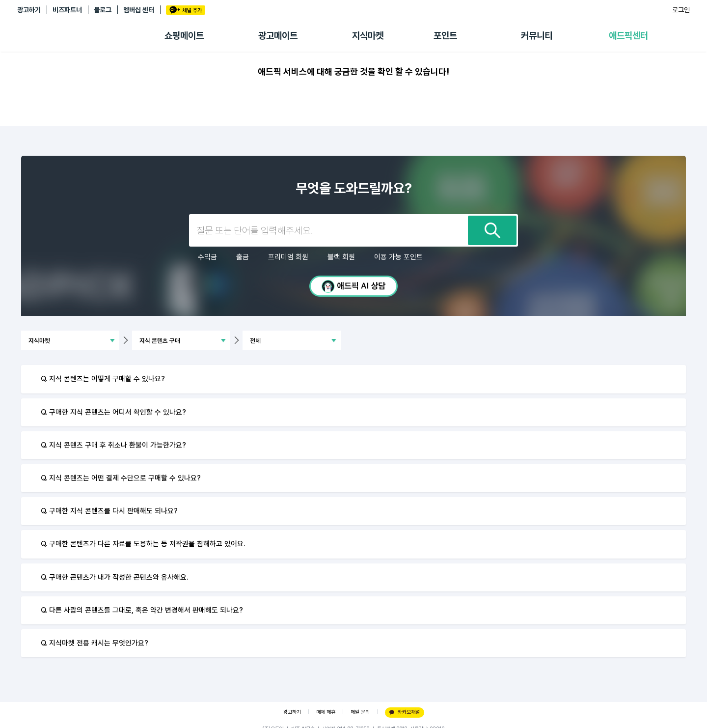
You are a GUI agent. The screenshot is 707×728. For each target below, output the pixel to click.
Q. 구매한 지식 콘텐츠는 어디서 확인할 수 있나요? (113, 412)
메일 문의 (360, 712)
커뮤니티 (537, 36)
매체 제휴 (326, 712)
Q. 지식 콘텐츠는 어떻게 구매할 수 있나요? (103, 379)
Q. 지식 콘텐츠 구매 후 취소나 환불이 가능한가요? (113, 445)
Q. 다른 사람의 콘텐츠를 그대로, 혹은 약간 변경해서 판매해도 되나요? (142, 610)
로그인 (681, 10)
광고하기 (29, 10)
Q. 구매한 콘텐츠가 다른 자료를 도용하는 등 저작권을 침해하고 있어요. (143, 544)
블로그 (103, 10)
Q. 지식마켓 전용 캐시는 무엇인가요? (95, 643)
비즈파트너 (67, 10)
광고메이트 (278, 36)
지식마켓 (368, 36)
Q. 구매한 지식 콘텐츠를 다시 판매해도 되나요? (109, 511)
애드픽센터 (628, 36)
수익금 (207, 257)
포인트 (445, 36)
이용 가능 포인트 (398, 257)
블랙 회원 (341, 257)
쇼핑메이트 (184, 36)
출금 (243, 257)
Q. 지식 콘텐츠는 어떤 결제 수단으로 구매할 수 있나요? (121, 478)
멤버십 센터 (139, 10)
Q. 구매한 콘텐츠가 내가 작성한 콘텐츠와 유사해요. (114, 577)
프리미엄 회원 (288, 257)
